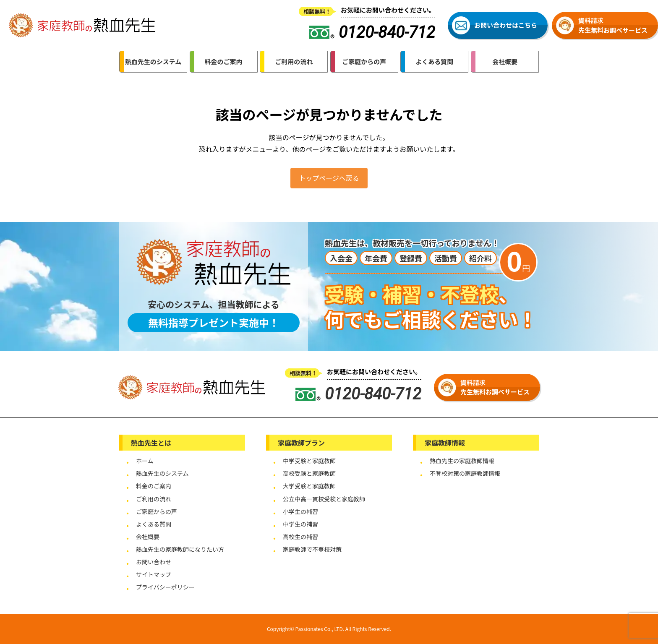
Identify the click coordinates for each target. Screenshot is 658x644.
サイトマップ (154, 574)
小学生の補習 (300, 511)
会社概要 (148, 537)
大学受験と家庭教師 (309, 486)
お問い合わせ (154, 562)
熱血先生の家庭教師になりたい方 (180, 549)
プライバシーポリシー (165, 587)
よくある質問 (154, 524)
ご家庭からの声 (157, 511)
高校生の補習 (300, 537)
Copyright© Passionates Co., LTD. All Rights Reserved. (329, 629)
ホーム (145, 461)
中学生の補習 (300, 524)
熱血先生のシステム (162, 473)
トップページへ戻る (329, 178)
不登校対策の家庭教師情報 (465, 473)
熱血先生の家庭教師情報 (462, 461)
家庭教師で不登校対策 (312, 549)
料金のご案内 (154, 486)
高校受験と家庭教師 (309, 473)
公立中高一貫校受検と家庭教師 (324, 499)
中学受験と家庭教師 (309, 461)
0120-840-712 (358, 394)
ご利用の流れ (154, 499)
